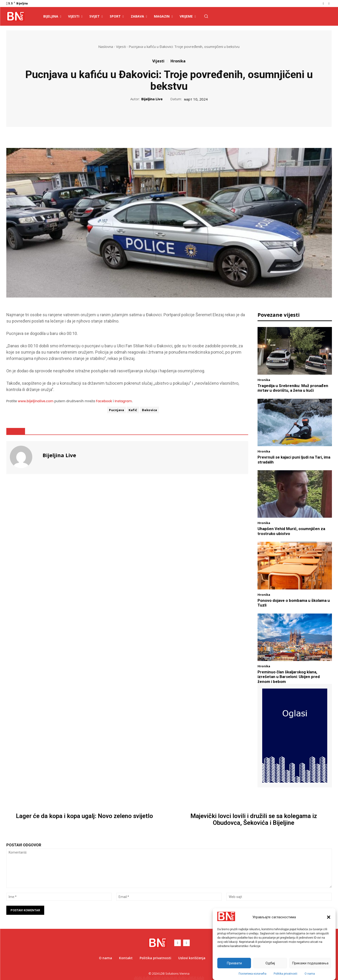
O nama (310, 974)
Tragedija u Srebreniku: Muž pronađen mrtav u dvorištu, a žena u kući (293, 388)
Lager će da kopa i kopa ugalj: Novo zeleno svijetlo (84, 816)
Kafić (133, 410)
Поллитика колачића (253, 974)
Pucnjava (116, 410)
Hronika (178, 61)
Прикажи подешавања (310, 963)
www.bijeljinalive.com (36, 401)
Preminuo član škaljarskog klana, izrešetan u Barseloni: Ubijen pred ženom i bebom (289, 677)
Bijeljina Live (152, 99)
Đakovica (150, 410)
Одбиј (270, 963)
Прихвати (234, 963)
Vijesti (121, 47)
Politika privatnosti (285, 974)
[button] (329, 917)
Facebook (104, 401)
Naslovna (106, 47)
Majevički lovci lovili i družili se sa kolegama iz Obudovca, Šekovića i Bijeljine (254, 819)
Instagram (123, 401)
